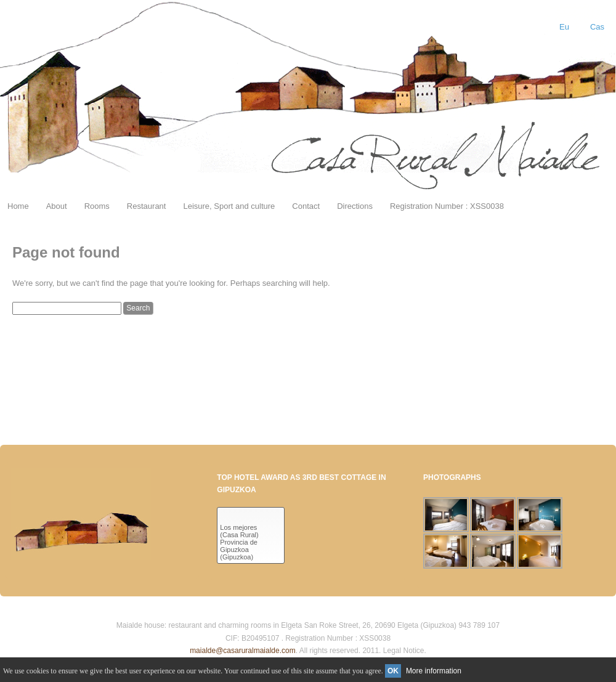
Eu (564, 27)
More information (434, 671)
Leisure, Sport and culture (229, 206)
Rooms (97, 206)
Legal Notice (404, 651)
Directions (355, 206)
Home (18, 206)
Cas (597, 27)
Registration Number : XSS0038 (447, 206)
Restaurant (147, 206)
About (57, 206)
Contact (306, 206)
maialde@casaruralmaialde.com (243, 651)
